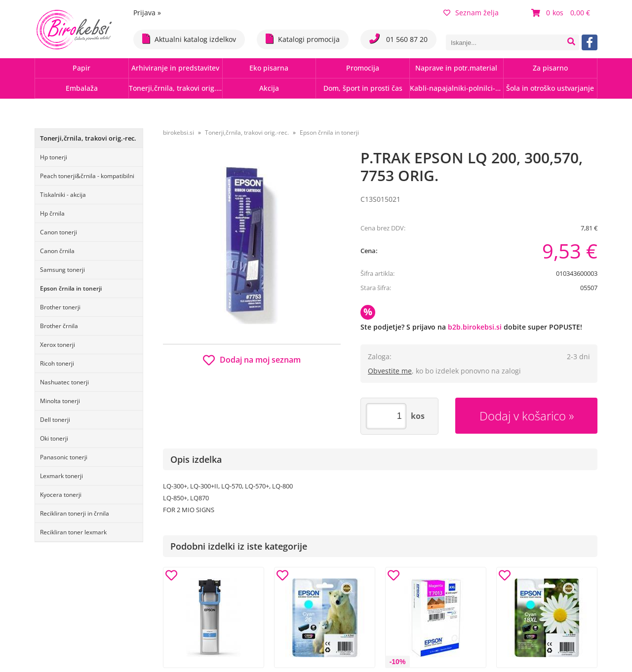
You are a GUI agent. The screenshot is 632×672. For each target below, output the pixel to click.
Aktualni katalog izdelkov (189, 39)
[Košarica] (562, 13)
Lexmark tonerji (61, 476)
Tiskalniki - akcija (63, 195)
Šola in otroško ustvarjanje (550, 88)
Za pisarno (550, 68)
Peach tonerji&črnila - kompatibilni (87, 176)
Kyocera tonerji (61, 495)
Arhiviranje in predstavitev (175, 68)
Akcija (269, 88)
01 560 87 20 (398, 39)
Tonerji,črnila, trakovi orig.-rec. (176, 88)
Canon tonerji (59, 232)
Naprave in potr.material (456, 68)
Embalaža (82, 88)
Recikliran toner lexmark (73, 532)
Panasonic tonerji (64, 457)
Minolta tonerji (60, 401)
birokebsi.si (178, 132)
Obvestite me (390, 371)
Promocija (363, 68)
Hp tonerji (54, 157)
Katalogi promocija (303, 39)
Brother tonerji (60, 307)
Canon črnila (57, 251)
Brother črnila (59, 326)
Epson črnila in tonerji (71, 288)
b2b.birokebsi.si (475, 327)
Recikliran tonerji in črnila (75, 513)
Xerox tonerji (58, 345)
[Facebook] (590, 42)
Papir (81, 68)
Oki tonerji (54, 438)
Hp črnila (52, 213)
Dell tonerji (55, 420)
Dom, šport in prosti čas (363, 88)
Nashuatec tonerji (64, 382)
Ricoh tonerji (57, 363)
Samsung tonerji (62, 270)
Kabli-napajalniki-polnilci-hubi (456, 88)
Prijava (147, 13)
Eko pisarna (269, 68)
